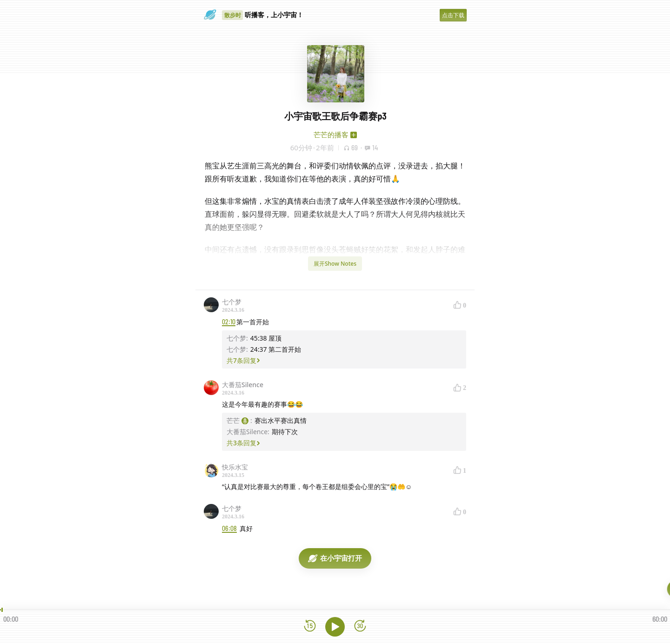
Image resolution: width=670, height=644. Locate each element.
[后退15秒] (310, 627)
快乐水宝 (235, 467)
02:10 (229, 322)
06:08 (229, 528)
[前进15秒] (360, 627)
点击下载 (453, 15)
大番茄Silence (243, 385)
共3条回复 (243, 443)
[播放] (335, 627)
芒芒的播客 (331, 134)
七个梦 (232, 302)
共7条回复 (243, 360)
